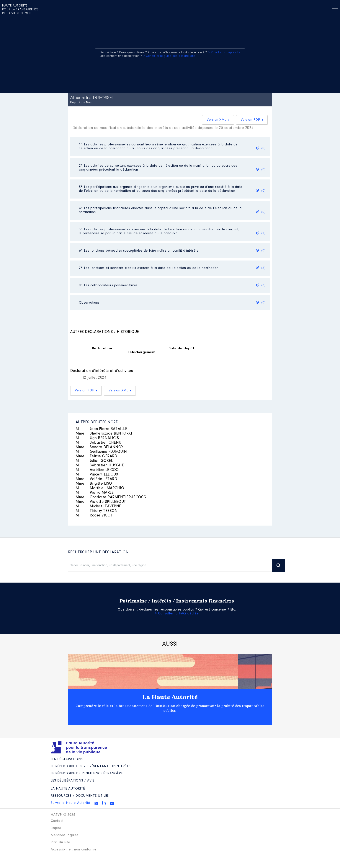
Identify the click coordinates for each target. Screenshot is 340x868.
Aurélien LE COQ (97, 470)
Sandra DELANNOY (100, 447)
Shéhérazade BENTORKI (104, 434)
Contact (57, 821)
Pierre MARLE (95, 493)
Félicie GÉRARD (96, 456)
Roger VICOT (94, 516)
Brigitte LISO (94, 484)
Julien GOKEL (94, 461)
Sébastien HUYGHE (100, 466)
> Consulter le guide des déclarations (169, 56)
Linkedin (104, 803)
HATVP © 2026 (63, 815)
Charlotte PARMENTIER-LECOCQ (111, 497)
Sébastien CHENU (99, 443)
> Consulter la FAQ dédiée (177, 614)
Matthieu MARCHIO (100, 488)
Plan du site (60, 842)
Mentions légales (65, 835)
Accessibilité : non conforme (74, 850)
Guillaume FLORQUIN (101, 452)
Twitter (96, 803)
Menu (335, 9)
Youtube (112, 803)
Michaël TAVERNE (98, 506)
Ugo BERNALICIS (97, 438)
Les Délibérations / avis (73, 781)
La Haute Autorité (170, 697)
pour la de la (20, 10)
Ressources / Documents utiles (80, 796)
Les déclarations (67, 759)
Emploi (56, 828)
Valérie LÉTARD (96, 479)
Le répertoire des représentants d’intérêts (91, 766)
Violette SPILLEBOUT (101, 502)
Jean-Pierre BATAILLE (101, 429)
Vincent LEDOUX (97, 475)
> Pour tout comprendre (224, 53)
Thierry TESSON (97, 511)
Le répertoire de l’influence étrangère (87, 774)
